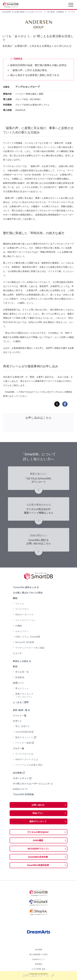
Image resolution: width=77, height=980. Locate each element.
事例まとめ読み (21, 661)
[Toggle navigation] (71, 6)
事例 (15, 667)
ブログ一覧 (19, 748)
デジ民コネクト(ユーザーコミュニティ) (33, 784)
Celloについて (20, 789)
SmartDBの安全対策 (38, 857)
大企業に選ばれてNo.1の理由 (28, 593)
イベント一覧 (20, 716)
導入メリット (22, 688)
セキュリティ (22, 631)
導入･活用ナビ (23, 726)
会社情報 (17, 773)
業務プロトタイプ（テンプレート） (24, 695)
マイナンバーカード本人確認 (30, 648)
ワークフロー (22, 609)
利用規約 (39, 965)
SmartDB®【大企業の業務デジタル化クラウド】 (22, 12)
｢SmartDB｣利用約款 (23, 794)
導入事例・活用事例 (55, 12)
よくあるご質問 (21, 702)
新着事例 (20, 677)
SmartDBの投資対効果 (38, 865)
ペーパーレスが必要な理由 (29, 765)
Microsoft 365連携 (25, 642)
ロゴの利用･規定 (39, 970)
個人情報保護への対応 (39, 955)
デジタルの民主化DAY (38, 832)
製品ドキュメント (24, 737)
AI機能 (19, 626)
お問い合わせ (38, 805)
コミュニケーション (25, 620)
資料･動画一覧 (20, 710)
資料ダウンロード (38, 821)
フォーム (20, 604)
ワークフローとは (24, 754)
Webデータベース (24, 615)
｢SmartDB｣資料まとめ (25, 587)
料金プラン (38, 813)
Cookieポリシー (38, 960)
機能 (15, 598)
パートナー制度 (23, 743)
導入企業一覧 (22, 672)
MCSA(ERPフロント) (38, 849)
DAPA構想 (38, 840)
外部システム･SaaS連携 (28, 637)
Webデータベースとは (27, 759)
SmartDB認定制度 (25, 732)
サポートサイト (21, 778)
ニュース (17, 653)
